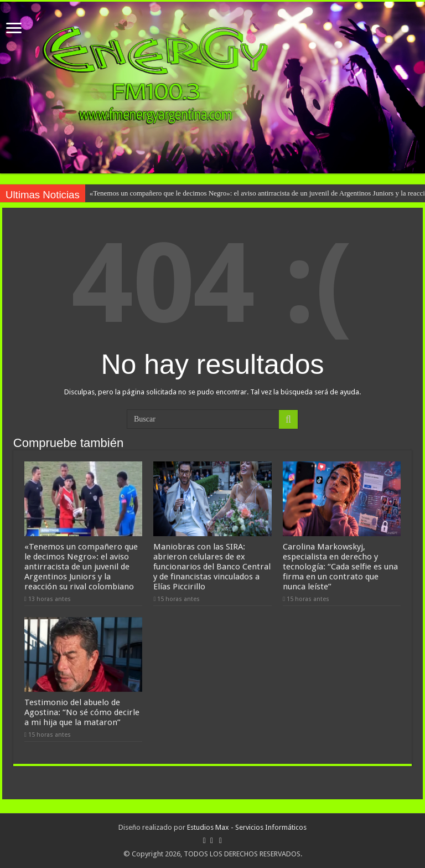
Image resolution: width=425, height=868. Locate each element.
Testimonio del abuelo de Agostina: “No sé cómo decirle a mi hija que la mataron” (82, 712)
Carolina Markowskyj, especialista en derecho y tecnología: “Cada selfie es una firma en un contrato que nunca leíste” (340, 567)
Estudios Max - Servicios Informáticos (247, 827)
